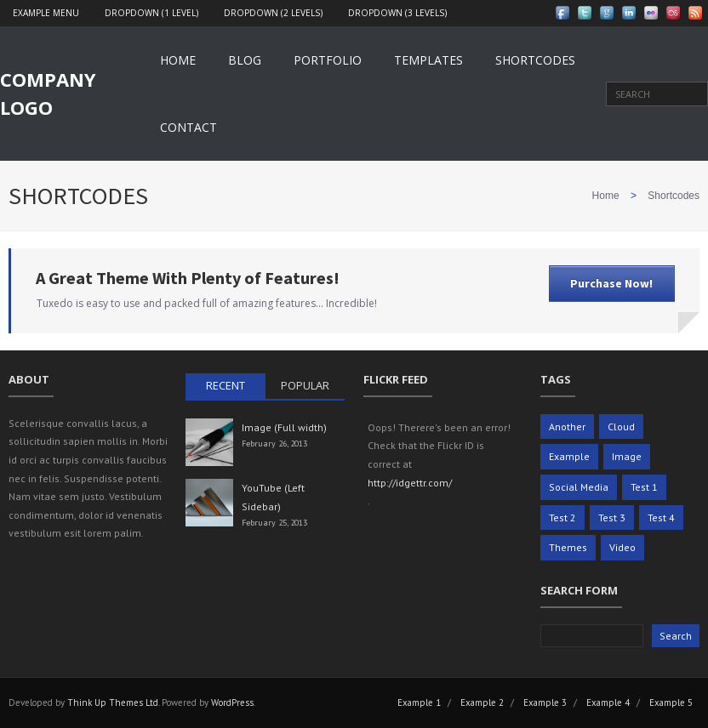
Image (627, 456)
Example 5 (671, 702)
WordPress (232, 702)
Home (178, 60)
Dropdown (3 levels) (397, 13)
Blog (245, 60)
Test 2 (562, 518)
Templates (428, 60)
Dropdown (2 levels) (273, 13)
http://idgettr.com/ (410, 483)
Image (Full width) (284, 427)
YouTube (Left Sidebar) (273, 497)
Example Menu (46, 13)
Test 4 (661, 518)
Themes (568, 547)
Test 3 (612, 518)
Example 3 (545, 702)
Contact (188, 127)
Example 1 (419, 702)
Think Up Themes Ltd (113, 702)
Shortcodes (535, 60)
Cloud (621, 427)
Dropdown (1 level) (151, 13)
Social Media (579, 487)
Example (569, 456)
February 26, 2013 (274, 444)
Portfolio (328, 60)
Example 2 (482, 702)
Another (567, 427)
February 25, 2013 (274, 523)
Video (622, 547)
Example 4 (608, 702)
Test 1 (644, 487)
